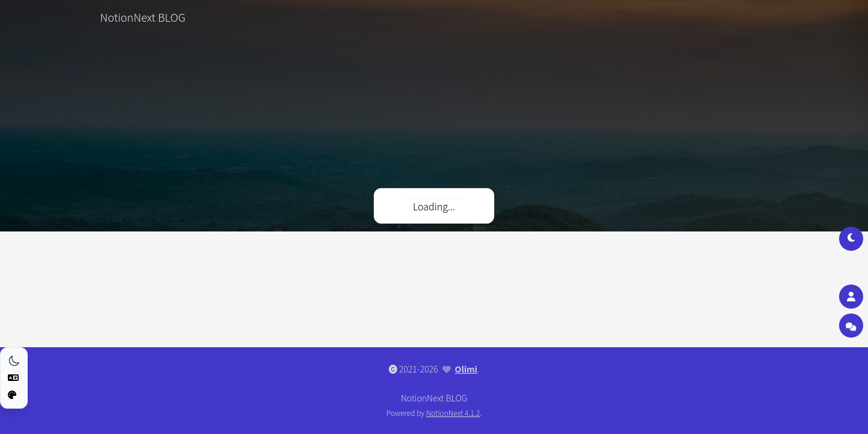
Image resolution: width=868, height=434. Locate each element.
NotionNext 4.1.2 (453, 413)
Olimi (466, 369)
